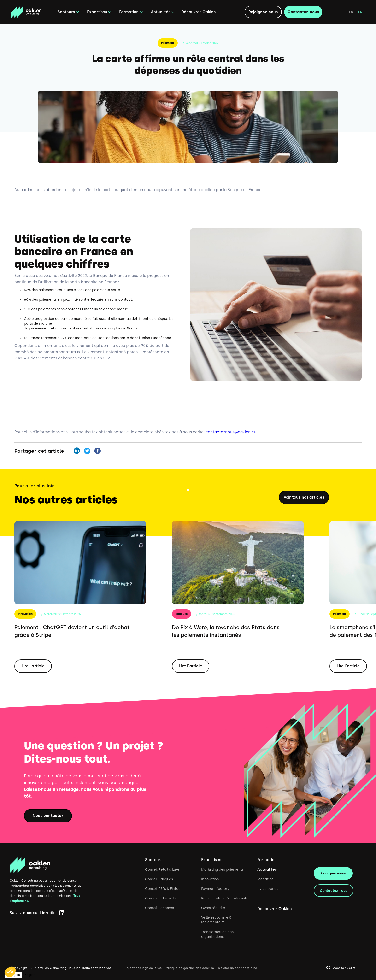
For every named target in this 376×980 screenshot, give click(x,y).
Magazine (265, 879)
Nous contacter (48, 816)
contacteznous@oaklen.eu (231, 432)
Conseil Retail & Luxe (162, 869)
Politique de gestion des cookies (189, 968)
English (30, 975)
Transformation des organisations (217, 934)
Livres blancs (268, 889)
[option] (30, 975)
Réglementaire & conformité (225, 898)
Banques (182, 614)
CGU (159, 968)
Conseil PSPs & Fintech (164, 889)
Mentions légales (140, 968)
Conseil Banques (159, 879)
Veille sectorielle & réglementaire (216, 920)
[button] (68, 12)
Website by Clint (344, 968)
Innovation (25, 614)
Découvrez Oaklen (199, 12)
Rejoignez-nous (263, 12)
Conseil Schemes (159, 908)
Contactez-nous (303, 12)
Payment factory (215, 889)
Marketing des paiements (222, 869)
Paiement (168, 43)
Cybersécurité (213, 908)
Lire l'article (33, 666)
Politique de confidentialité (237, 968)
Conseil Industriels (160, 898)
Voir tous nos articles (304, 497)
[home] (31, 12)
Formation (267, 860)
